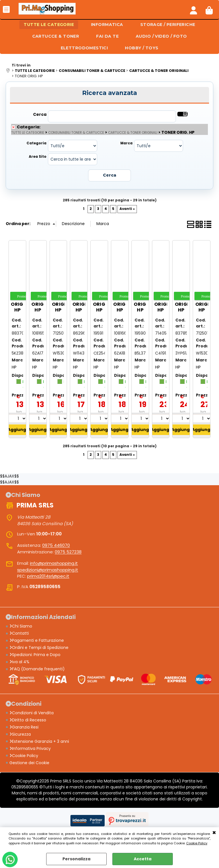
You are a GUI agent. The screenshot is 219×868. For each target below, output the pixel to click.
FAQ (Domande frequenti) (37, 669)
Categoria (36, 143)
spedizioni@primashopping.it (48, 570)
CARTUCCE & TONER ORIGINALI (133, 133)
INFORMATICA (107, 25)
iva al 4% (19, 662)
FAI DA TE (107, 36)
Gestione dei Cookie (29, 763)
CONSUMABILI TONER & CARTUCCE (76, 133)
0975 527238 (68, 552)
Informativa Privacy (30, 748)
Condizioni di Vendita (32, 713)
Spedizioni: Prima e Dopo (35, 655)
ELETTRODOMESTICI (84, 48)
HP (14, 367)
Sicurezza (20, 734)
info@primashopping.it (54, 563)
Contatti (19, 633)
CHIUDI (214, 833)
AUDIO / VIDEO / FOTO (161, 36)
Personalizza (76, 859)
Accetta (143, 859)
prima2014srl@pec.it (48, 576)
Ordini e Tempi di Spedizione (39, 648)
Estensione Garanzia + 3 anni (39, 741)
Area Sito (38, 157)
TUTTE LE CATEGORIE (49, 25)
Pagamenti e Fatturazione (37, 640)
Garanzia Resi (24, 727)
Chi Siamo (21, 626)
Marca (126, 143)
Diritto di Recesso (28, 720)
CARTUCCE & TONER (56, 36)
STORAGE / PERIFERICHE (168, 25)
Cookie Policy (197, 843)
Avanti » (127, 209)
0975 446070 (56, 545)
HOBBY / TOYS (142, 48)
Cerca (40, 114)
